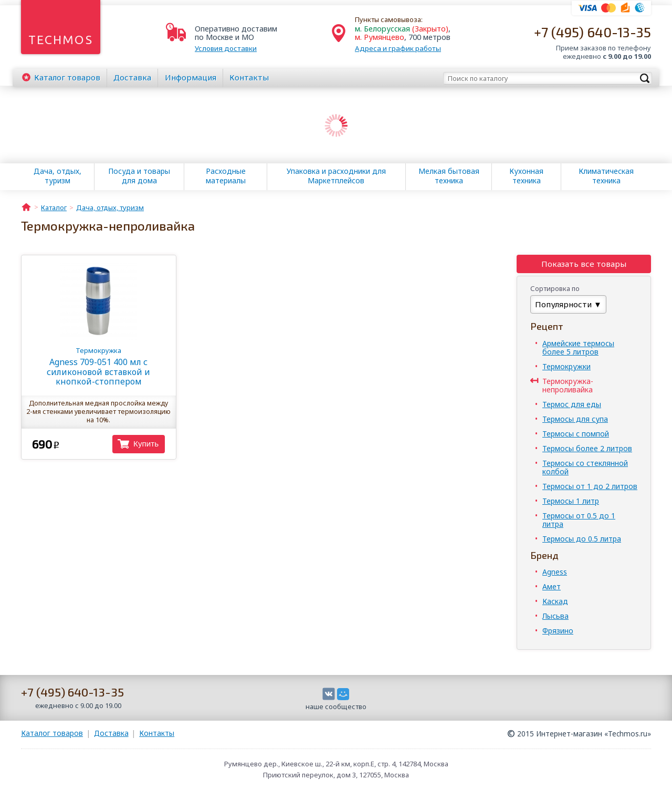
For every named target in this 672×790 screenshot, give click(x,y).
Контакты (249, 77)
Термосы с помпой (576, 434)
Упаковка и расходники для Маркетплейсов (336, 176)
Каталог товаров (52, 733)
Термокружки (566, 366)
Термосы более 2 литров (587, 448)
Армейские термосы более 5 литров (578, 347)
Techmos (61, 40)
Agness (555, 572)
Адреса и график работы (398, 48)
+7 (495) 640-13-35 (592, 32)
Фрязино (558, 631)
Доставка (132, 77)
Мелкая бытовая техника (449, 176)
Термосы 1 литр (571, 501)
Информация (191, 77)
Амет (552, 586)
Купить (146, 444)
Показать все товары (584, 264)
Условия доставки (226, 48)
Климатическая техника (606, 176)
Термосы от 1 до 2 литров (590, 486)
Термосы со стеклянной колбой (585, 467)
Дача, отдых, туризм (57, 176)
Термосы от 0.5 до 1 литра (579, 520)
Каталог (67, 77)
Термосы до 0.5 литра (582, 539)
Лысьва (555, 616)
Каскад (555, 601)
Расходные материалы (226, 176)
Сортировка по (555, 288)
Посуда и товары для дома (139, 176)
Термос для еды (572, 404)
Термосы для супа (575, 419)
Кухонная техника (526, 176)
